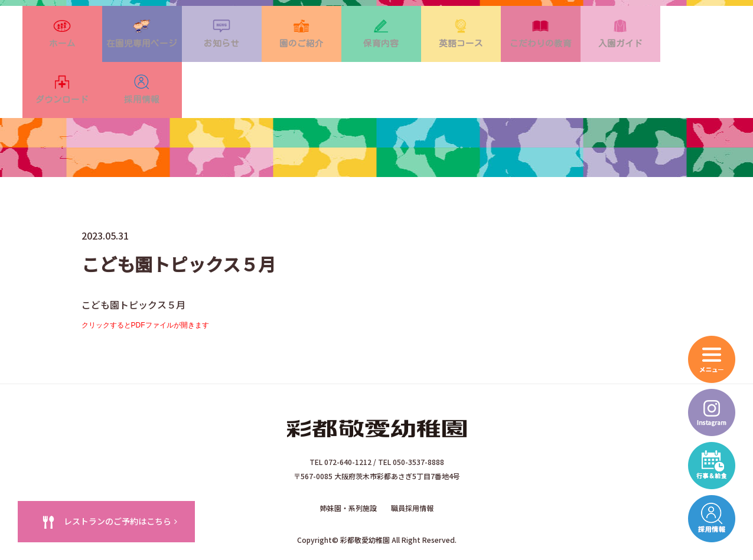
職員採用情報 (412, 468)
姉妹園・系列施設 (348, 468)
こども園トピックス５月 (133, 268)
